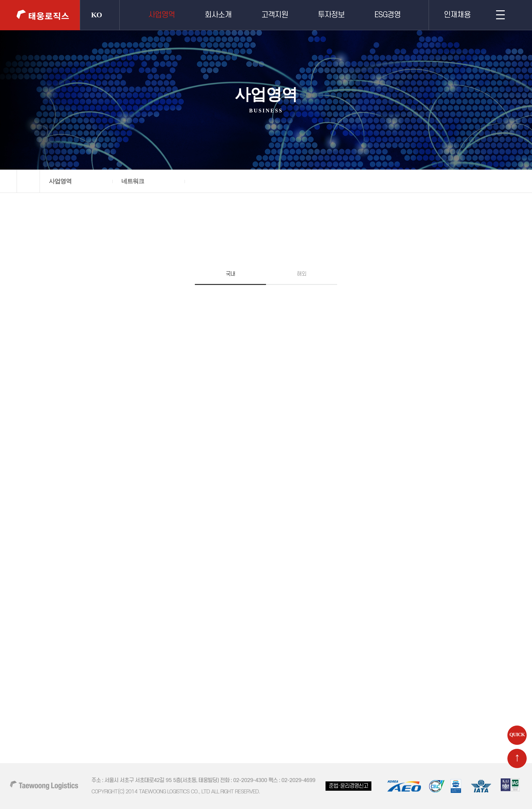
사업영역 (162, 15)
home (28, 181)
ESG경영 (388, 15)
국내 (230, 274)
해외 (302, 274)
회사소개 (218, 15)
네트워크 (133, 181)
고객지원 (275, 15)
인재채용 (457, 15)
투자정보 (331, 15)
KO (96, 15)
